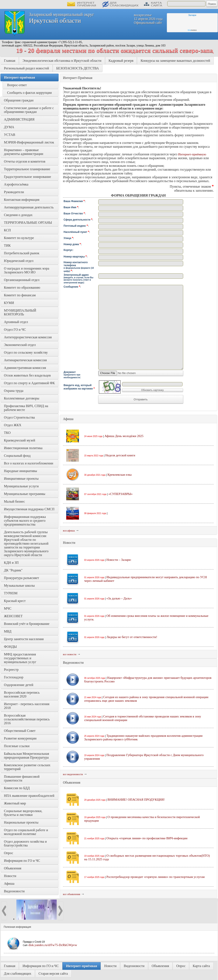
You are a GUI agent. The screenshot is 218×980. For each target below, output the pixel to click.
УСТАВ (10, 135)
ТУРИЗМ (11, 593)
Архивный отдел (16, 322)
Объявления (13, 868)
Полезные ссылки (17, 746)
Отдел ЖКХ (13, 425)
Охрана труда (14, 391)
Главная (10, 61)
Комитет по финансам (20, 295)
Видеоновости (14, 891)
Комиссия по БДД (17, 788)
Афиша (9, 884)
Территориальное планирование (27, 169)
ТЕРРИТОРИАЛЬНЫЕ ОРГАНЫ (28, 223)
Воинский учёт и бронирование (27, 624)
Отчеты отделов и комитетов (25, 161)
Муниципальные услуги (21, 486)
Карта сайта (201, 966)
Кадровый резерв (121, 61)
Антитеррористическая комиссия (28, 337)
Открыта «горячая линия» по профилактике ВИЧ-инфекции (147, 838)
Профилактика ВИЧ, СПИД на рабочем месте (27, 408)
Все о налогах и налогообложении (29, 463)
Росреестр (11, 670)
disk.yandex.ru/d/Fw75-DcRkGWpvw (53, 945)
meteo (192, 30)
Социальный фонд (17, 456)
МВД (8, 631)
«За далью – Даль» (119, 598)
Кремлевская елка (120, 475)
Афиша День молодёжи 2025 (124, 436)
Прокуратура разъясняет (22, 578)
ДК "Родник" (13, 570)
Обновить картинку (152, 390)
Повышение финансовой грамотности (22, 778)
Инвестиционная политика (23, 448)
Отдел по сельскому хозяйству (26, 352)
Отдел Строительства (20, 417)
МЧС (8, 608)
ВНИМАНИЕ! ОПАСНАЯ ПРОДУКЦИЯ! (136, 800)
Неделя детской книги (120, 455)
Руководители (14, 192)
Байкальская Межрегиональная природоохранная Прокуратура (27, 756)
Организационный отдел (22, 280)
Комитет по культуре (19, 238)
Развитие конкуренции (20, 738)
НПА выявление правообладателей (29, 796)
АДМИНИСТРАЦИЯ (19, 119)
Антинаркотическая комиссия (25, 360)
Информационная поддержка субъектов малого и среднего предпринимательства (25, 521)
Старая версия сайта (53, 974)
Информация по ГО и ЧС (22, 861)
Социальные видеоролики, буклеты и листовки (24, 813)
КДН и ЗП (11, 563)
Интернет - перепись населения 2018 (27, 706)
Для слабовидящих (18, 974)
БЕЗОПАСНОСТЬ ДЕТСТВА (78, 68)
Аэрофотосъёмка (16, 184)
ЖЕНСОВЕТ (13, 616)
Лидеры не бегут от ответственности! (132, 637)
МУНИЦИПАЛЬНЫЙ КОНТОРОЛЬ (21, 312)
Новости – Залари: (119, 560)
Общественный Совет (20, 731)
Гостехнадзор (14, 677)
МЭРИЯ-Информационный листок (29, 142)
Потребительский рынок (22, 253)
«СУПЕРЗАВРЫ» (121, 494)
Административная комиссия (25, 368)
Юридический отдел (19, 261)
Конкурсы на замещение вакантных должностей (175, 61)
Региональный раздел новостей (27, 68)
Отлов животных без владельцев (27, 375)
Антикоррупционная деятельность (29, 207)
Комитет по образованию (22, 288)
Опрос (9, 853)
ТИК (7, 245)
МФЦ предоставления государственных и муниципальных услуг (20, 658)
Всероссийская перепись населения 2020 (22, 694)
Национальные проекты (21, 822)
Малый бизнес (15, 501)
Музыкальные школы (19, 586)
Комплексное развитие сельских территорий (28, 767)
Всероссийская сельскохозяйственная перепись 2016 (27, 719)
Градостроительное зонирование (28, 177)
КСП (8, 230)
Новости (10, 876)
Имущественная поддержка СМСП (29, 509)
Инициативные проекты (21, 479)
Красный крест (15, 601)
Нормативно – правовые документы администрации (24, 152)
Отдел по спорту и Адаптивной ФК (30, 383)
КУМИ (9, 303)
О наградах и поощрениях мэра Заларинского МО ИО (27, 270)
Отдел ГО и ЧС (15, 330)
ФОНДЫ (11, 647)
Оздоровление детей (19, 685)
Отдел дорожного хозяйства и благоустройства (26, 843)
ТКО (7, 433)
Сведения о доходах (18, 215)
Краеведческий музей (20, 440)
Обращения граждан (19, 100)
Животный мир (15, 803)
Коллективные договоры (22, 398)
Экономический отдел (20, 345)
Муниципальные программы (25, 494)
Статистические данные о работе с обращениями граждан (29, 110)
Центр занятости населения (24, 639)
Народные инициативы (21, 471)
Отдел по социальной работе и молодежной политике (27, 832)
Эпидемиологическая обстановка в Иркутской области (62, 61)
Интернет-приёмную (192, 154)
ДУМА (10, 127)
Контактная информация (22, 200)
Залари (192, 15)
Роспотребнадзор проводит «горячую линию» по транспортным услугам (155, 877)
